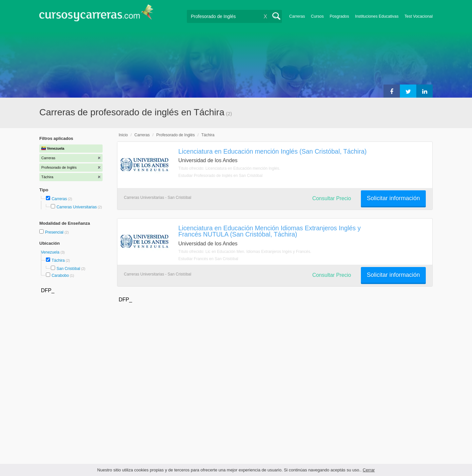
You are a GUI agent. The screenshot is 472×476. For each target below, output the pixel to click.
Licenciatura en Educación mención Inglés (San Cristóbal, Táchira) (272, 151)
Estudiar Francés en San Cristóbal (208, 259)
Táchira (58, 260)
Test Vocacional (419, 16)
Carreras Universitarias (77, 207)
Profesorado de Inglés (176, 135)
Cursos (317, 16)
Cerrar (369, 470)
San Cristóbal (68, 269)
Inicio (123, 135)
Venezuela (51, 252)
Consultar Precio (332, 198)
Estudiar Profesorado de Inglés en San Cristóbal (220, 176)
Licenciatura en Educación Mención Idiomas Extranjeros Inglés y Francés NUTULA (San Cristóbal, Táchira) (269, 231)
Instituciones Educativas (377, 16)
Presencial (55, 232)
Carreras (297, 16)
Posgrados (339, 16)
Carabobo (60, 276)
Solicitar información (393, 198)
